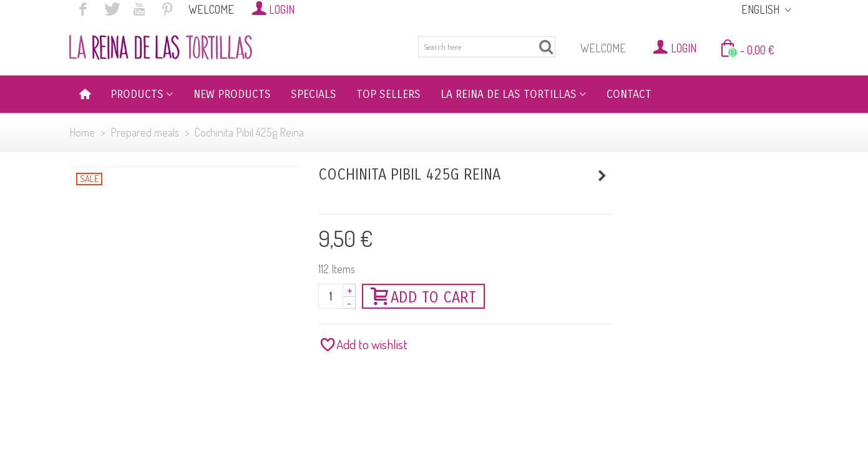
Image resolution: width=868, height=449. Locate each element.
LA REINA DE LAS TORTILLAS (509, 94)
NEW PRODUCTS (232, 94)
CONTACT (629, 94)
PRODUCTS (137, 94)
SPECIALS (314, 94)
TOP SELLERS (388, 94)
